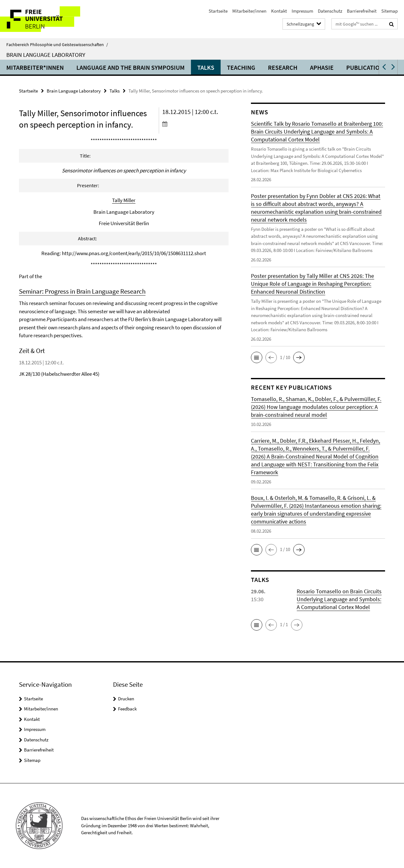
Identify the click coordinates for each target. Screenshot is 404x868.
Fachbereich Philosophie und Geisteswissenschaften (57, 45)
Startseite (218, 11)
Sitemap (389, 11)
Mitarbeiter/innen (249, 11)
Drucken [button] (126, 699)
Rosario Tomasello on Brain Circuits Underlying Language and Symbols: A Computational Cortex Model (339, 599)
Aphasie (322, 67)
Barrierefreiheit (362, 11)
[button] (383, 67)
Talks (206, 67)
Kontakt (279, 11)
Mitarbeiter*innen (35, 67)
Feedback (127, 709)
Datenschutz (330, 11)
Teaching (241, 67)
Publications (367, 67)
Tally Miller (124, 200)
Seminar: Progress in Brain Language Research (82, 291)
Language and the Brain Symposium (131, 67)
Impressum (302, 11)
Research (283, 67)
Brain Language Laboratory (46, 55)
